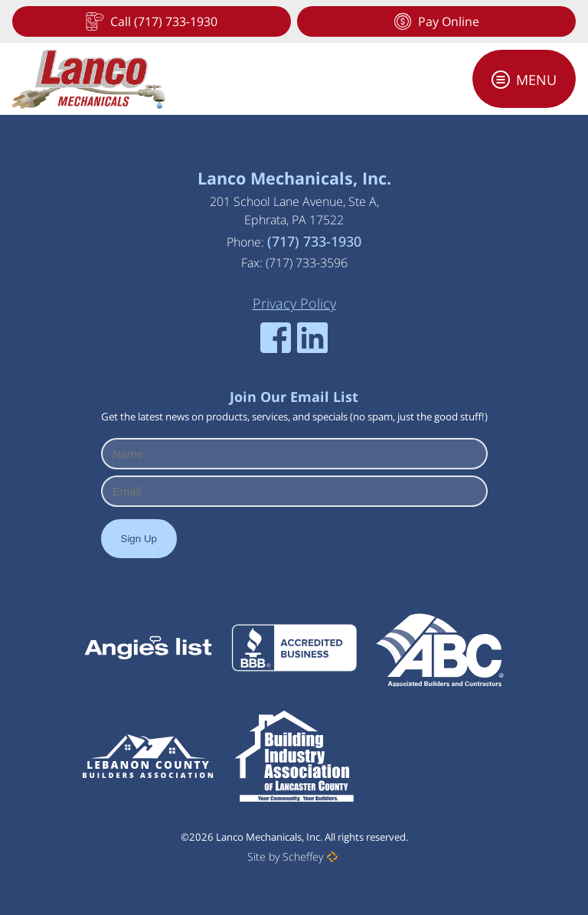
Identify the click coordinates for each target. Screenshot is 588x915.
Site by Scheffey (285, 856)
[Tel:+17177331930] (152, 21)
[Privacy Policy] (294, 303)
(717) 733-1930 (314, 241)
